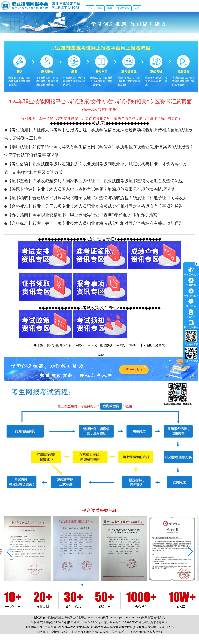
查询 (100, 8)
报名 (90, 8)
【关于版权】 (117, 632)
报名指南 (191, 282)
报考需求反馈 (191, 271)
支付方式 (159, 618)
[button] (82, 585)
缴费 (110, 8)
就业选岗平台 (191, 324)
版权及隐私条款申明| (155, 622)
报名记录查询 (191, 292)
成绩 (137, 8)
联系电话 (147, 618)
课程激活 (191, 303)
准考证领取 (123, 8)
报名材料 (191, 313)
